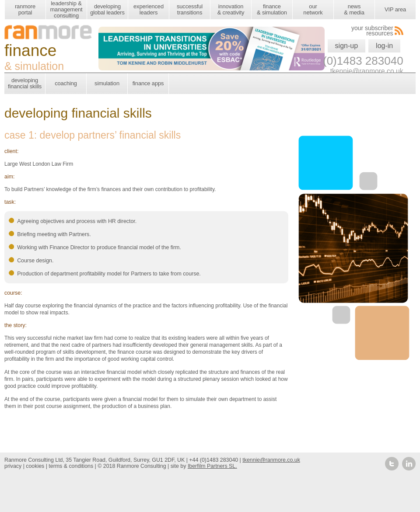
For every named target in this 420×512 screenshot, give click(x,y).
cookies (35, 466)
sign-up (346, 46)
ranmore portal (25, 9)
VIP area (395, 9)
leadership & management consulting (66, 9)
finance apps (148, 83)
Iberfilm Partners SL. (212, 466)
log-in (384, 46)
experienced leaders (149, 9)
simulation (107, 83)
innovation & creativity (231, 9)
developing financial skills (25, 83)
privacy (13, 466)
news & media (354, 9)
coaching (66, 83)
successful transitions (190, 9)
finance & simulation (272, 9)
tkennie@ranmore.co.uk (271, 460)
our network (313, 9)
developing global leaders (107, 9)
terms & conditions (71, 466)
